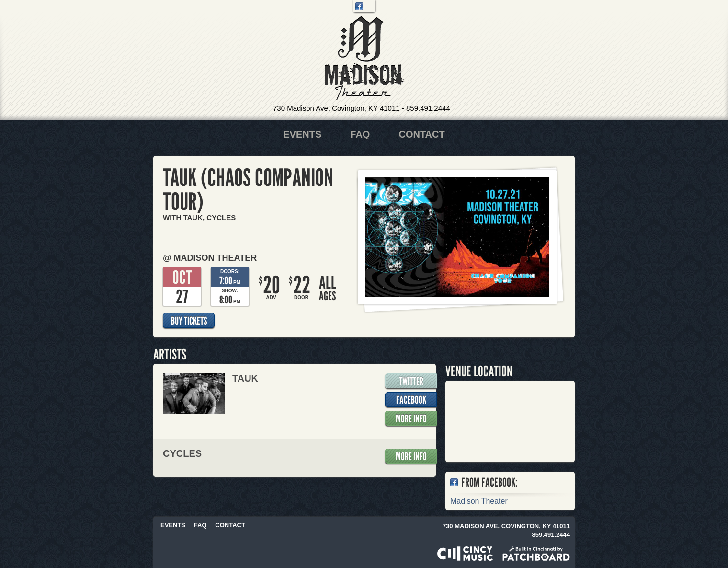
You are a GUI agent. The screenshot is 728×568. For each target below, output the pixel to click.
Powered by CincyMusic (465, 554)
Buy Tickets (189, 321)
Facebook (359, 6)
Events (302, 134)
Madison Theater (364, 58)
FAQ (360, 134)
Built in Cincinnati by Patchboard (536, 554)
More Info (411, 418)
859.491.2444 (428, 108)
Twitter (369, 6)
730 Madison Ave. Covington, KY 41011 (336, 108)
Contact (421, 134)
